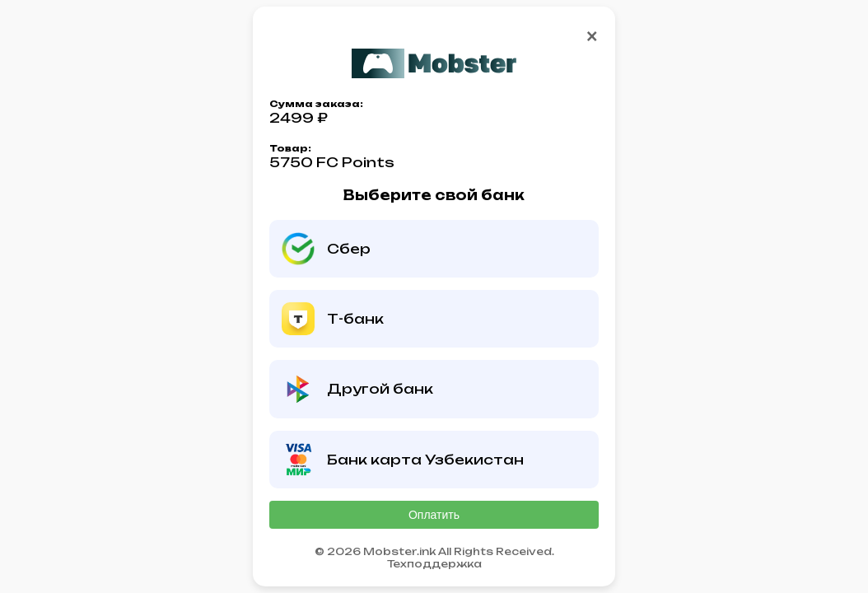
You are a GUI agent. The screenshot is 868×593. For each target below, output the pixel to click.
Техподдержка (434, 564)
